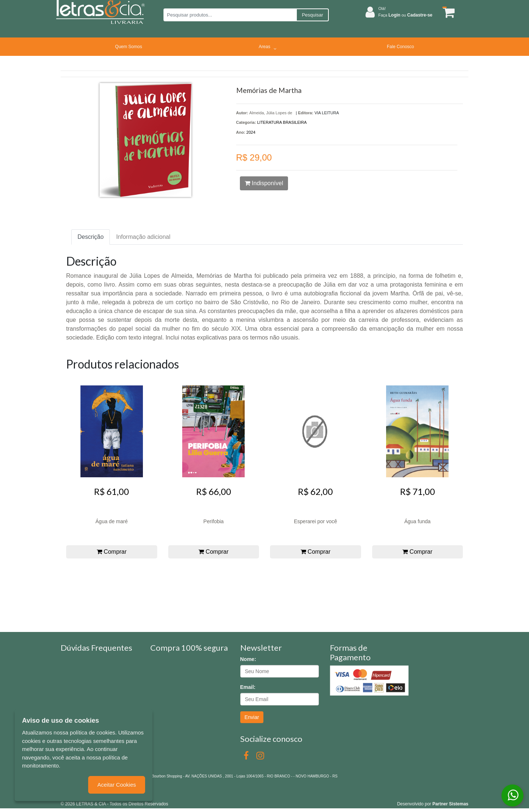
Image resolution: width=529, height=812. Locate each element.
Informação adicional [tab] (143, 237)
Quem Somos (128, 47)
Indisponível (264, 183)
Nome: (248, 659)
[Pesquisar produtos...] (230, 15)
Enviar (252, 717)
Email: (248, 687)
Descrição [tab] (91, 237)
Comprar (112, 552)
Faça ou (405, 15)
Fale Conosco (400, 47)
